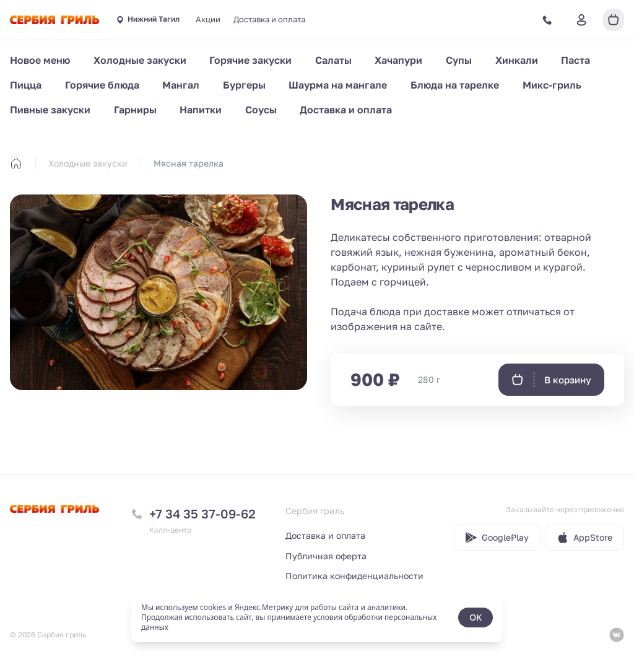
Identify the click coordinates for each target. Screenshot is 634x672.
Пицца (26, 85)
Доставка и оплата (269, 19)
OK (475, 617)
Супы (459, 60)
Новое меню (40, 60)
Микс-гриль (552, 85)
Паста (575, 60)
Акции (208, 19)
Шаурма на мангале (338, 85)
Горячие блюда (102, 85)
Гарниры (135, 110)
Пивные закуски (50, 110)
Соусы (261, 110)
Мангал (181, 85)
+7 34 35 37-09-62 (202, 513)
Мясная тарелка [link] (189, 163)
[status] (317, 617)
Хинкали (517, 60)
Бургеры (244, 85)
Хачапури (398, 60)
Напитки (201, 110)
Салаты (333, 60)
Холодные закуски (140, 60)
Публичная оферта (326, 556)
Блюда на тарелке (455, 85)
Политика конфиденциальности (354, 576)
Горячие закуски (250, 60)
